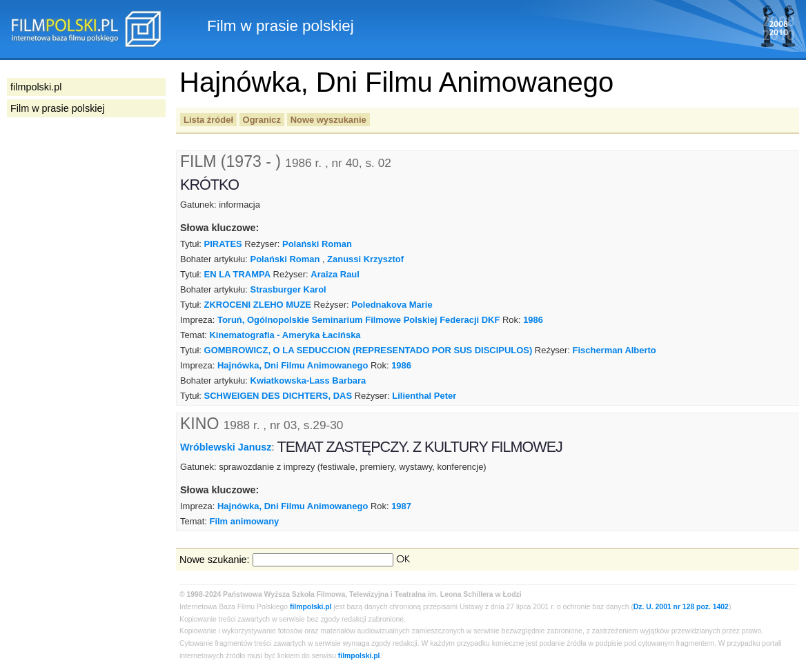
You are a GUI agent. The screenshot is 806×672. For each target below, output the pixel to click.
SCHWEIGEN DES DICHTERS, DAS (278, 396)
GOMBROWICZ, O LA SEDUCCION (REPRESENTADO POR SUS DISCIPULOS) (368, 350)
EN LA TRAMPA (237, 274)
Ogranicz (262, 120)
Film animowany (244, 521)
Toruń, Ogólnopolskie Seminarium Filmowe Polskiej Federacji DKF (358, 320)
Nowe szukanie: (215, 560)
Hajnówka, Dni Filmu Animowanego (293, 365)
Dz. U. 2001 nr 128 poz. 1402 (681, 607)
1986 (533, 320)
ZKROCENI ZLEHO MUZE (258, 305)
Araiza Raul (335, 274)
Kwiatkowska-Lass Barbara (308, 381)
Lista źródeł (208, 120)
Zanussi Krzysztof (365, 259)
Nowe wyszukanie (328, 120)
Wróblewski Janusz (226, 447)
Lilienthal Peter (424, 396)
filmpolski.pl (311, 607)
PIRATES (223, 244)
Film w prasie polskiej (58, 108)
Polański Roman (317, 244)
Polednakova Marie (392, 305)
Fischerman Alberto (615, 350)
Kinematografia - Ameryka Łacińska (285, 335)
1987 (401, 506)
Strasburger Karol (288, 289)
